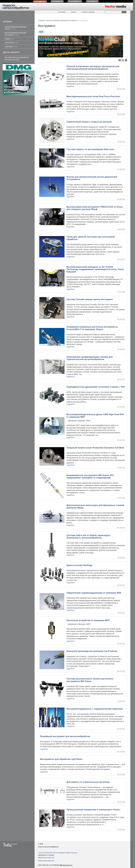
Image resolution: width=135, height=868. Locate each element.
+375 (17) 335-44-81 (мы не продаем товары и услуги (58, 853)
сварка (9, 39)
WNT (41, 32)
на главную (62, 12)
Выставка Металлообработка (17, 58)
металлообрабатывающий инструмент (15, 34)
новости (73, 12)
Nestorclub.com (67, 865)
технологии (12, 43)
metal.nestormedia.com (46, 861)
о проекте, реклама (88, 12)
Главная (41, 20)
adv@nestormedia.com (46, 858)
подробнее (70, 86)
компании (11, 47)
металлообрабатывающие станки (15, 28)
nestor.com (40, 1)
